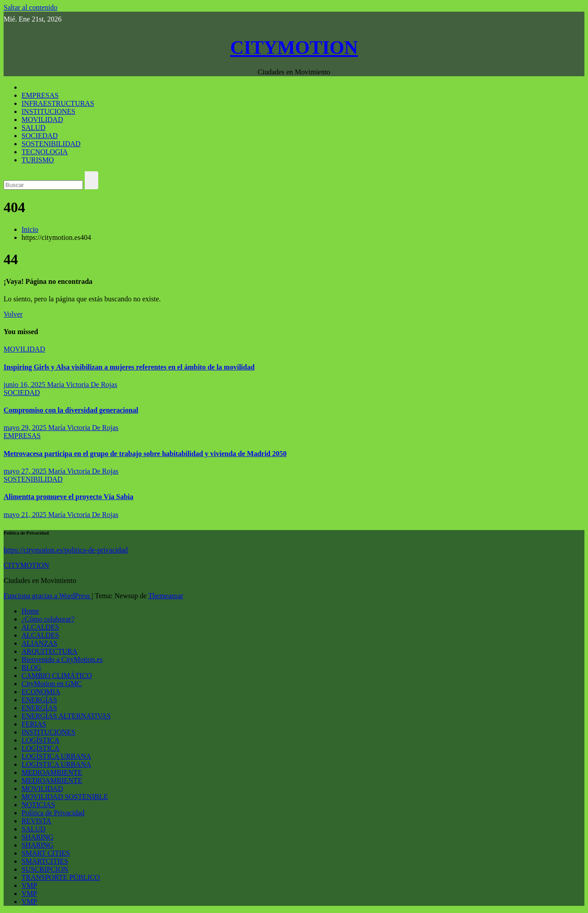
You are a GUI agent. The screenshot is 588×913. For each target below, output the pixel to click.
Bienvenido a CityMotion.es (62, 659)
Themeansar (166, 596)
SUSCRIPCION (45, 869)
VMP (29, 885)
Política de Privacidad (53, 813)
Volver (13, 314)
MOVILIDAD (42, 120)
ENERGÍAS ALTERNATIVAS (66, 716)
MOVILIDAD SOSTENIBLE (65, 797)
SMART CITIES (46, 853)
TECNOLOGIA (45, 152)
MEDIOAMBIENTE (52, 772)
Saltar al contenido (30, 7)
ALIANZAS (39, 643)
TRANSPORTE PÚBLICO (61, 877)
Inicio (30, 229)
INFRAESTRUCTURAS (58, 103)
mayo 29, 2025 (26, 428)
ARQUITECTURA (49, 651)
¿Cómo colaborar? (48, 619)
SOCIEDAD (40, 136)
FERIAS (34, 724)
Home (30, 611)
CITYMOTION (294, 48)
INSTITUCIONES (48, 111)
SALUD (33, 128)
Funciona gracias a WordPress (48, 596)
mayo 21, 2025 (26, 515)
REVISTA (36, 821)
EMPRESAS (40, 95)
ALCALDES (40, 627)
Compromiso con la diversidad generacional (71, 410)
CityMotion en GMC (52, 684)
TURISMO (38, 160)
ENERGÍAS (39, 700)
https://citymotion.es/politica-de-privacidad (66, 550)
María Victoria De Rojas (82, 385)
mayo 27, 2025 (26, 471)
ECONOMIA (41, 692)
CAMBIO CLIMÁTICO (57, 676)
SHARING (37, 837)
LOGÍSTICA (40, 740)
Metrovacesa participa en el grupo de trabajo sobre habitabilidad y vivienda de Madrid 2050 (145, 454)
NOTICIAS (38, 805)
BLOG (31, 667)
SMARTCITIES (45, 861)
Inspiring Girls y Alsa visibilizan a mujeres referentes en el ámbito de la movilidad (129, 367)
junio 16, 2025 (25, 385)
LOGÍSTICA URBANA (56, 756)
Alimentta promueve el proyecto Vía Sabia (68, 497)
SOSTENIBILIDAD (51, 144)
